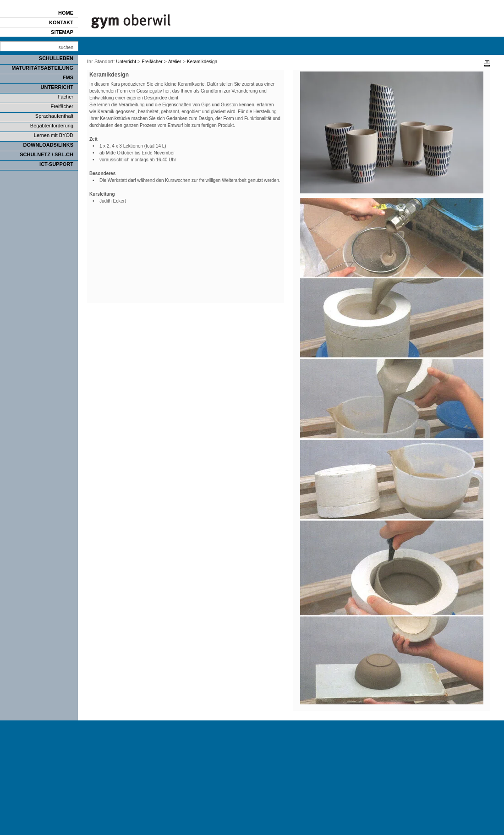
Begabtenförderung (52, 126)
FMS (68, 77)
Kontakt (61, 22)
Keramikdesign (202, 62)
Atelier (175, 62)
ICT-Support (56, 164)
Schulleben (56, 58)
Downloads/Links (48, 145)
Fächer (66, 97)
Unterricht (57, 87)
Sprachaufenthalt (54, 116)
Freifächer (62, 106)
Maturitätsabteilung (42, 68)
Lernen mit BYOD (54, 135)
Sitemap (62, 32)
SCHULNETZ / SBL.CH (47, 154)
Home (66, 13)
